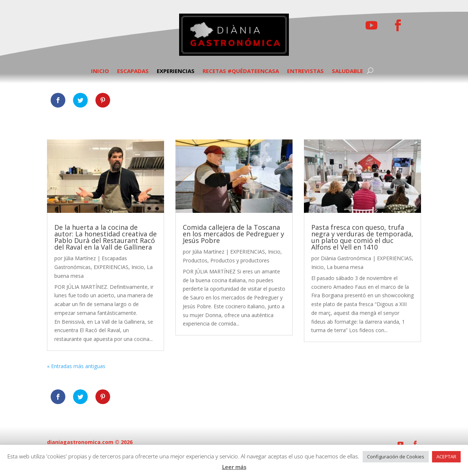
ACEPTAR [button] (446, 457)
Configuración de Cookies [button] (396, 457)
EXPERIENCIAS (176, 71)
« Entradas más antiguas (76, 366)
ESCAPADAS (133, 71)
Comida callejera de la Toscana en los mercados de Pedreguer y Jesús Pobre (233, 234)
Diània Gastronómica (346, 258)
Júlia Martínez (80, 258)
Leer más (234, 467)
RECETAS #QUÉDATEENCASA (241, 71)
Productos (195, 260)
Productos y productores (240, 260)
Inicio (138, 267)
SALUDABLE (347, 71)
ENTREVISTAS (305, 71)
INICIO (100, 71)
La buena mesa (345, 267)
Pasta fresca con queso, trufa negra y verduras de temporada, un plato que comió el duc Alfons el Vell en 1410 (362, 237)
